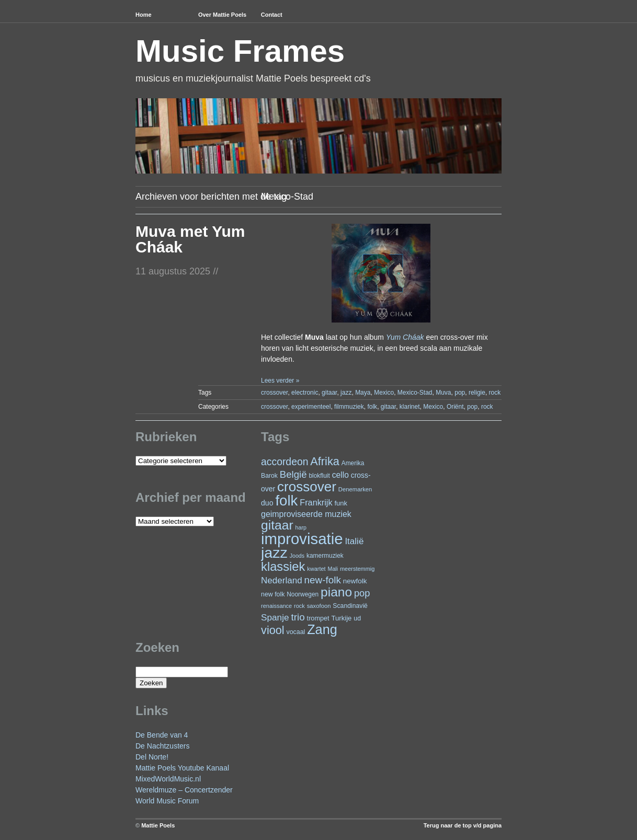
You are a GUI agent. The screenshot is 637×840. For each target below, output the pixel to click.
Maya (363, 393)
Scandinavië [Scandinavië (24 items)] (350, 606)
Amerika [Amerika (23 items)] (353, 463)
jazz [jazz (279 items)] (274, 553)
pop (460, 393)
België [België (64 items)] (293, 474)
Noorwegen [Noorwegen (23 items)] (303, 594)
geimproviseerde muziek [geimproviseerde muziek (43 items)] (306, 514)
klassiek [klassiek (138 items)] (283, 567)
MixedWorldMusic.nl (168, 779)
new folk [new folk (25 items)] (273, 594)
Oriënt (455, 407)
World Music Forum (167, 801)
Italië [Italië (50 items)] (354, 541)
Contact (272, 15)
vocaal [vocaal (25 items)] (296, 632)
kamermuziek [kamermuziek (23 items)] (325, 556)
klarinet (410, 407)
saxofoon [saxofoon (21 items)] (319, 606)
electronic (305, 393)
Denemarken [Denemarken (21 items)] (355, 489)
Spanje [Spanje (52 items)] (275, 617)
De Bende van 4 (162, 735)
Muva (443, 393)
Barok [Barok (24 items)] (269, 476)
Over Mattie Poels (222, 15)
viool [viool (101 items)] (273, 630)
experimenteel (311, 407)
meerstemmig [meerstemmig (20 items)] (357, 569)
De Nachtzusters (162, 746)
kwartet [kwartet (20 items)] (316, 569)
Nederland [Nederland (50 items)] (282, 580)
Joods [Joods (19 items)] (297, 556)
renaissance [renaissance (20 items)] (276, 606)
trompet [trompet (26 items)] (318, 618)
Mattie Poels (158, 825)
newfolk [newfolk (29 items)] (355, 581)
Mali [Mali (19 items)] (333, 569)
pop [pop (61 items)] (362, 593)
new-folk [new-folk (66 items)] (323, 580)
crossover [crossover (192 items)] (307, 487)
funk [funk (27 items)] (341, 503)
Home (144, 15)
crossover (274, 393)
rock (495, 393)
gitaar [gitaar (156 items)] (277, 525)
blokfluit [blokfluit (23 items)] (319, 476)
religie (477, 393)
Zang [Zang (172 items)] (322, 629)
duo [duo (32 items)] (267, 503)
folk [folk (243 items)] (286, 500)
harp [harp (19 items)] (301, 527)
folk (372, 407)
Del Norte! (152, 757)
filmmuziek (349, 407)
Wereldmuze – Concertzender (184, 790)
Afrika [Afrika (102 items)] (325, 461)
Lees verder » (280, 381)
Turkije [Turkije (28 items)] (341, 618)
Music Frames (240, 51)
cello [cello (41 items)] (340, 475)
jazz (346, 393)
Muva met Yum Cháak (190, 239)
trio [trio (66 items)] (298, 617)
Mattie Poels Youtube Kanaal (182, 768)
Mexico (384, 393)
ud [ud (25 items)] (357, 618)
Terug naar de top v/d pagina (463, 825)
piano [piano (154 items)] (336, 592)
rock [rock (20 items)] (299, 606)
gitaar (329, 393)
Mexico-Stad (415, 393)
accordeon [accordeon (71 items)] (285, 462)
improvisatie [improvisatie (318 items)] (302, 539)
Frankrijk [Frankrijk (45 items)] (316, 502)
